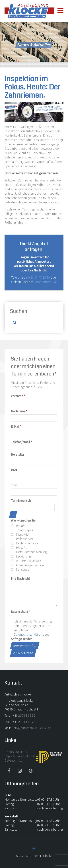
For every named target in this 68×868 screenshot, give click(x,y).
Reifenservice (22, 539)
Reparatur (20, 526)
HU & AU (19, 548)
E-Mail (16, 427)
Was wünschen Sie (23, 520)
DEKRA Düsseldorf (17, 752)
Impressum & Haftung (19, 756)
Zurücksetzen (23, 653)
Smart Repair (22, 530)
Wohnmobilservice (26, 561)
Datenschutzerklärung (29, 634)
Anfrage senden (22, 639)
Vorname (18, 396)
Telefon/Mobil (21, 442)
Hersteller (18, 454)
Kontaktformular (46, 282)
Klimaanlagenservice (27, 565)
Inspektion (21, 534)
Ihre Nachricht (20, 578)
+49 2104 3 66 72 (24, 722)
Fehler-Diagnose (24, 543)
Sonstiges (20, 569)
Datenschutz (20, 612)
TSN (14, 485)
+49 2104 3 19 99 (24, 715)
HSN (14, 470)
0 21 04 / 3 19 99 (39, 277)
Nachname (19, 411)
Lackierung (21, 556)
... (13, 515)
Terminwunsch (21, 500)
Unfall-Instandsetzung (29, 552)
